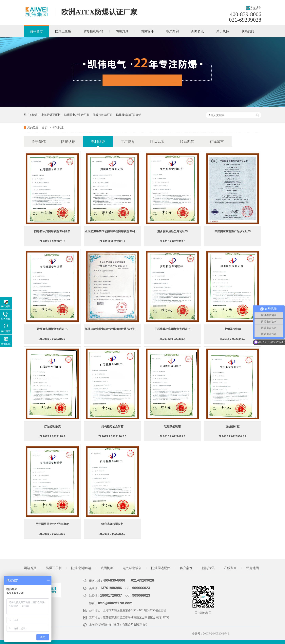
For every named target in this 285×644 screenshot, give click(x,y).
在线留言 (217, 142)
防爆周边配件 (161, 568)
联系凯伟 (187, 142)
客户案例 (172, 31)
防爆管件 (147, 31)
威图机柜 (107, 568)
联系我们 (248, 31)
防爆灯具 (122, 31)
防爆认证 (68, 142)
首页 (45, 127)
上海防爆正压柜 (51, 115)
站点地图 (253, 568)
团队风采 (157, 142)
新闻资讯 (198, 31)
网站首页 (30, 568)
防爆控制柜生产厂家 (77, 115)
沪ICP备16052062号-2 (216, 634)
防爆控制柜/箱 (93, 31)
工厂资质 (128, 142)
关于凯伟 (223, 31)
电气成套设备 (132, 568)
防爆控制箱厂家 (103, 115)
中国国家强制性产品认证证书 (233, 231)
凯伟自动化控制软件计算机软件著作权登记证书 (114, 329)
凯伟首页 (36, 32)
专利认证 (58, 127)
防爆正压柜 (63, 31)
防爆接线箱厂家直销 (129, 115)
